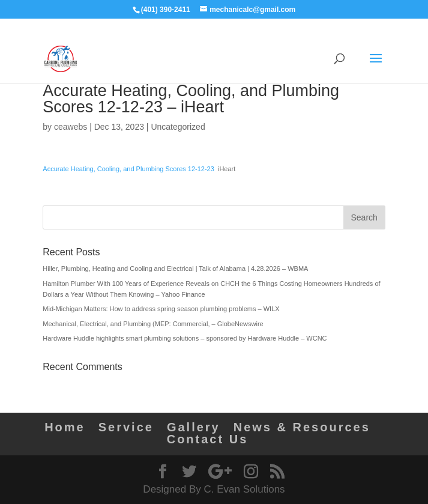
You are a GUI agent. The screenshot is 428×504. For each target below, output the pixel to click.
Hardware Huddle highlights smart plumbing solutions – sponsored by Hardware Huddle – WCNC (185, 338)
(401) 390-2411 (166, 10)
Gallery (194, 427)
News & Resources (302, 427)
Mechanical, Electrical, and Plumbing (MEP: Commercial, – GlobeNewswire (153, 324)
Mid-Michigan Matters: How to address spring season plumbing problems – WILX (161, 309)
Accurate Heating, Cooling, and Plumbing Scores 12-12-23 (128, 169)
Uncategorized (178, 127)
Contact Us (208, 439)
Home (65, 427)
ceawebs (71, 127)
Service (126, 427)
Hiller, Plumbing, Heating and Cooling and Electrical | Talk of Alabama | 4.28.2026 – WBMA (175, 269)
